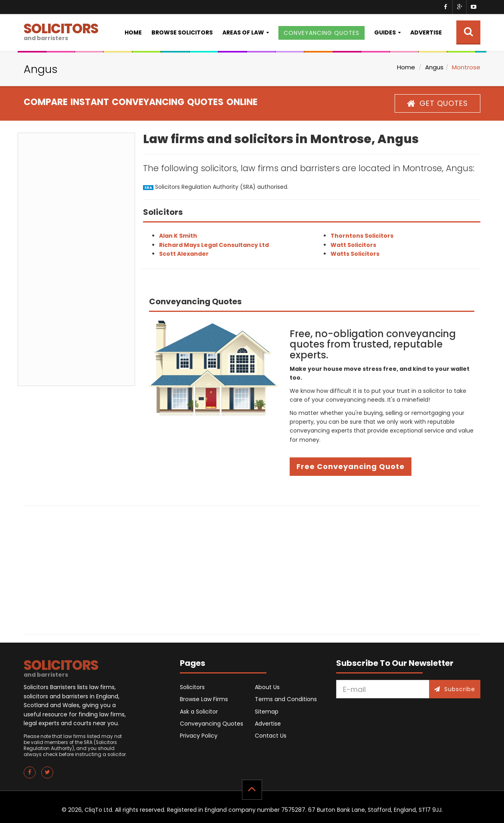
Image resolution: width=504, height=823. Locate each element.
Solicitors (192, 687)
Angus (434, 67)
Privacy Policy (199, 736)
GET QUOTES (437, 103)
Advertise (426, 32)
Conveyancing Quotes (212, 724)
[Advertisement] (76, 259)
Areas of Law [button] (243, 32)
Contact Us (271, 736)
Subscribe (455, 689)
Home (133, 32)
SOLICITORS (61, 31)
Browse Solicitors (182, 32)
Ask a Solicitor (199, 712)
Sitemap (267, 712)
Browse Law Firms (204, 699)
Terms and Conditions (286, 699)
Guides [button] (385, 32)
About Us (267, 687)
